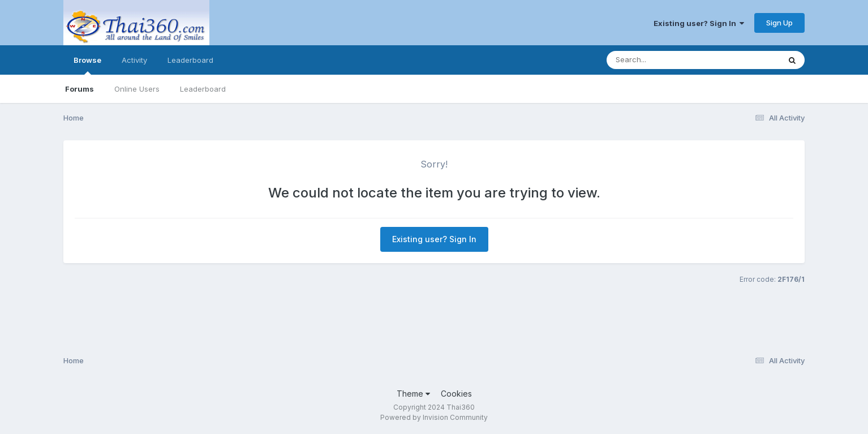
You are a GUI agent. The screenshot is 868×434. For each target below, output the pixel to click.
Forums (80, 89)
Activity (134, 60)
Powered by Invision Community (434, 417)
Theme (413, 394)
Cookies (456, 394)
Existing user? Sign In (699, 23)
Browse (87, 65)
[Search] (662, 60)
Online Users (137, 89)
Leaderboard (203, 89)
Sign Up (779, 23)
